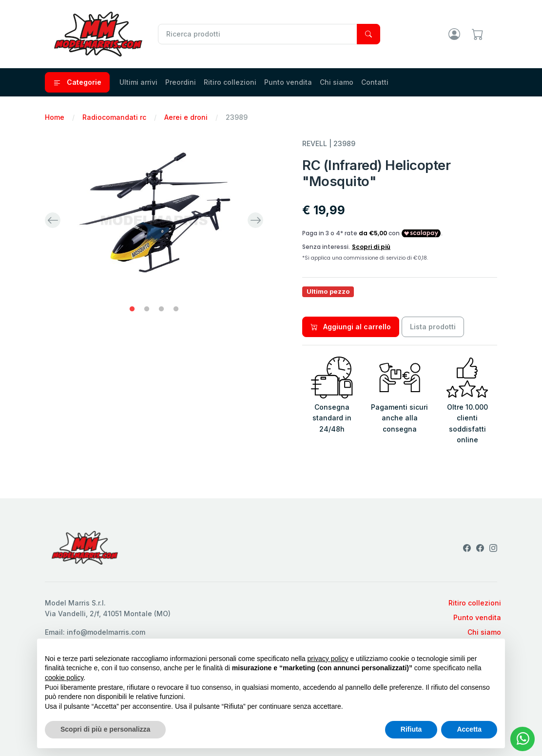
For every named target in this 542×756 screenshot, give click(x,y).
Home (55, 117)
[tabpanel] (154, 220)
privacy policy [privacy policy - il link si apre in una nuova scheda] (328, 659)
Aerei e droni (186, 117)
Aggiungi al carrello (351, 327)
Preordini (181, 82)
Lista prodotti (433, 327)
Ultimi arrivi (138, 82)
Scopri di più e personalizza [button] (105, 729)
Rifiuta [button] (411, 729)
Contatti (375, 82)
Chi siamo (337, 82)
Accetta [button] (469, 729)
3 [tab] (161, 309)
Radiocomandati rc (114, 117)
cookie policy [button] (64, 678)
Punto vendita (288, 82)
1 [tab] (132, 309)
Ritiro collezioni (230, 82)
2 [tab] (147, 309)
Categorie (77, 82)
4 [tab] (176, 309)
